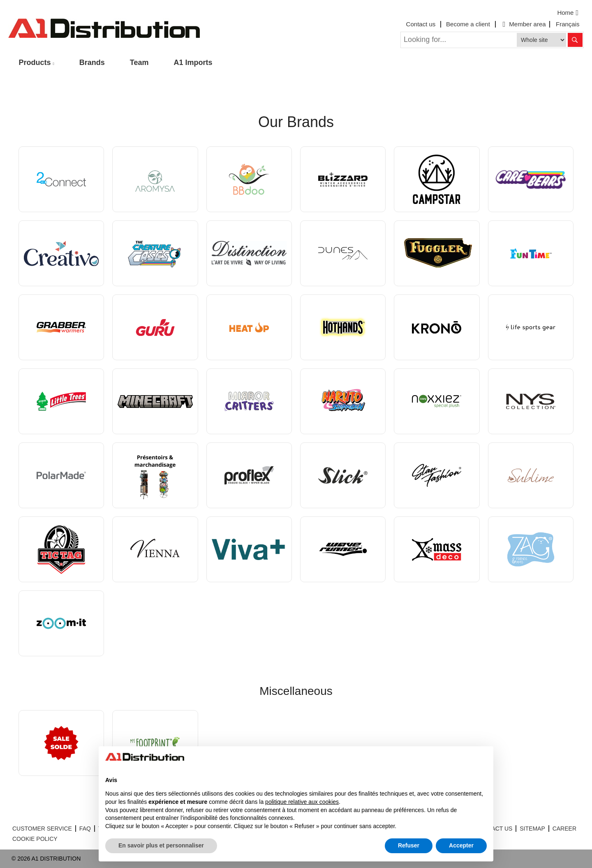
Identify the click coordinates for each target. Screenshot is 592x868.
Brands (92, 62)
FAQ (85, 829)
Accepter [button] (461, 845)
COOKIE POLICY (35, 839)
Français (568, 24)
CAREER (564, 829)
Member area (523, 24)
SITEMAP (532, 829)
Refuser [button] (409, 845)
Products (35, 62)
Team (139, 62)
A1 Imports (193, 62)
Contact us (421, 24)
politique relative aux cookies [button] (302, 802)
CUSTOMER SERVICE (42, 829)
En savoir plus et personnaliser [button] (161, 845)
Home (569, 13)
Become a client (468, 24)
